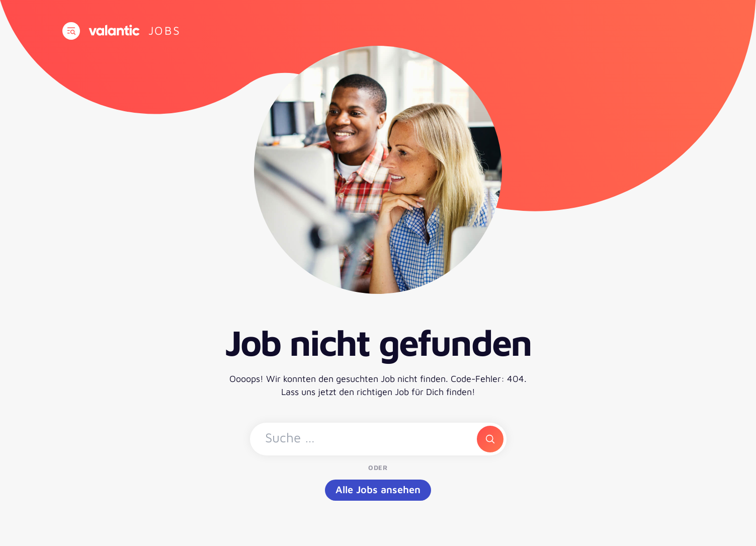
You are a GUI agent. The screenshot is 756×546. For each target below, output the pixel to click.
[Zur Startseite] (165, 30)
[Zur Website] (114, 30)
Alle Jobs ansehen (378, 489)
